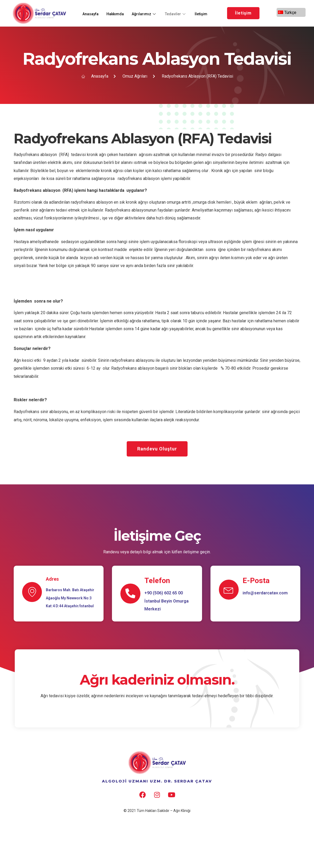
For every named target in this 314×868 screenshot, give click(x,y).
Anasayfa (91, 13)
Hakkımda (118, 13)
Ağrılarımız (148, 13)
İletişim (206, 13)
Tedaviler (180, 13)
